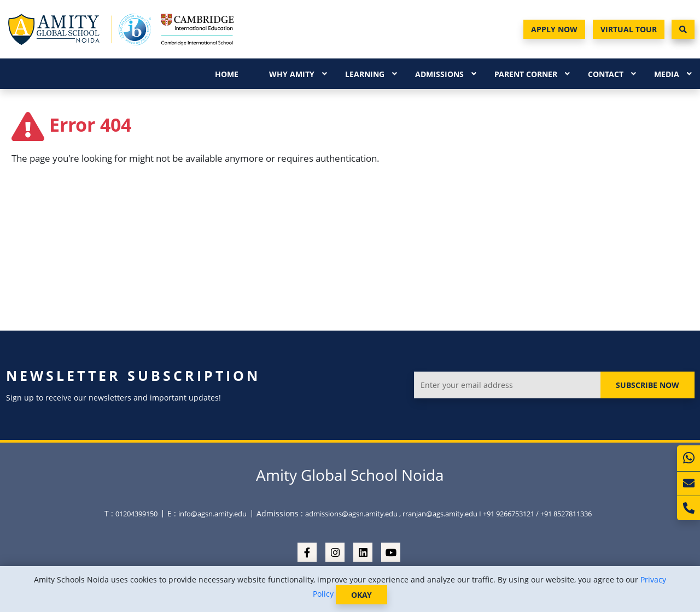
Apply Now (554, 29)
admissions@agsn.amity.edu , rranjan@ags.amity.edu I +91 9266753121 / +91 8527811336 (448, 514)
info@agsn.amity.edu (212, 514)
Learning (365, 74)
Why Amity (292, 74)
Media (667, 74)
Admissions (439, 74)
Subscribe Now (647, 385)
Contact (606, 74)
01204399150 (136, 514)
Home (227, 74)
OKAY (361, 595)
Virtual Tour (629, 29)
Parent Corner (526, 74)
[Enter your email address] (507, 385)
